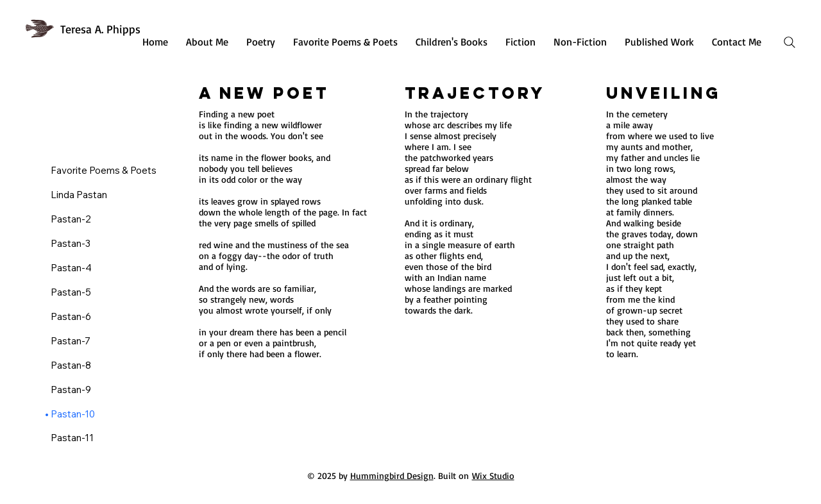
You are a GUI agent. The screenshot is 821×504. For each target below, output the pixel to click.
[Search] (790, 42)
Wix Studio (493, 475)
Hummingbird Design (392, 475)
